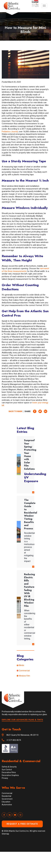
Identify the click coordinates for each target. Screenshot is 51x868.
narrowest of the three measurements (25, 270)
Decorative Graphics (10, 775)
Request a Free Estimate (22, 824)
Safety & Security (9, 767)
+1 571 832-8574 (14, 740)
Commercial (24, 671)
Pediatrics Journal (10, 132)
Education (6, 802)
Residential (6, 796)
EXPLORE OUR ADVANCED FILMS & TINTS (22, 720)
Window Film (24, 676)
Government (7, 799)
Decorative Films (9, 772)
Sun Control (7, 770)
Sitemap (5, 834)
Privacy (5, 778)
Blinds (21, 665)
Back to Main (15, 411)
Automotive (7, 805)
